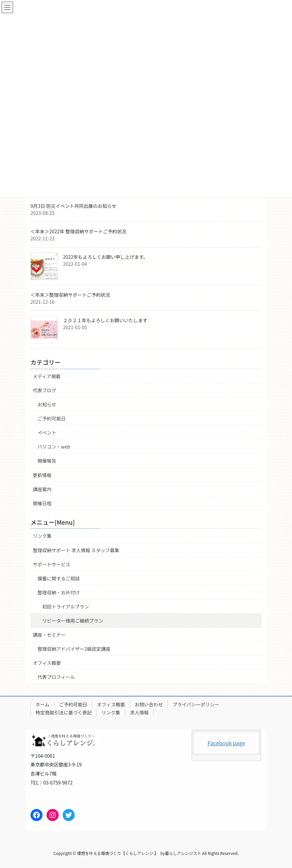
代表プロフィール (56, 677)
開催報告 (47, 461)
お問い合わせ (149, 704)
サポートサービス (52, 564)
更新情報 (42, 475)
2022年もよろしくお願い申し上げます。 (105, 257)
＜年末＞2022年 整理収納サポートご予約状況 (78, 231)
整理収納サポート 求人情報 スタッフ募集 (76, 550)
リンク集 (42, 536)
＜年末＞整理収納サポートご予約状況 (70, 295)
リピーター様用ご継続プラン (73, 621)
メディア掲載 (47, 376)
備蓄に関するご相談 (59, 578)
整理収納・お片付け (59, 592)
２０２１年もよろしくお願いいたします (105, 320)
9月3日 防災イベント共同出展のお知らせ (73, 206)
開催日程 (42, 503)
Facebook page (226, 743)
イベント (47, 432)
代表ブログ (45, 390)
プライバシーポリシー (196, 704)
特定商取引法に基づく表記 (64, 712)
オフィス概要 (47, 663)
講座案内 (42, 489)
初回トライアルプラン (66, 606)
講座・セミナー (49, 635)
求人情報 (139, 712)
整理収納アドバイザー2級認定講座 (74, 649)
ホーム (43, 704)
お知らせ (47, 404)
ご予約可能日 (52, 418)
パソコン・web (54, 447)
